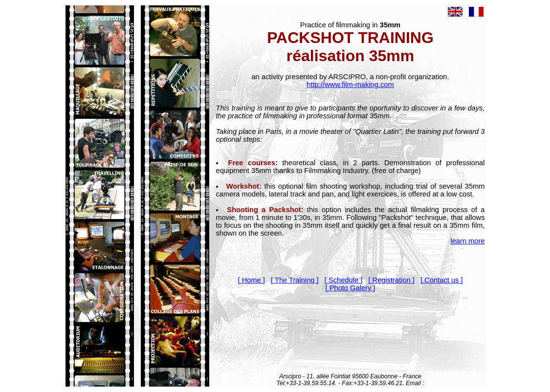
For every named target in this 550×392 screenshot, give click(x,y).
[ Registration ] (391, 280)
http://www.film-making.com (350, 85)
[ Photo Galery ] (351, 288)
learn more (467, 241)
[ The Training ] (295, 280)
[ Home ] (251, 280)
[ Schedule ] (343, 280)
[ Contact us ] (441, 280)
